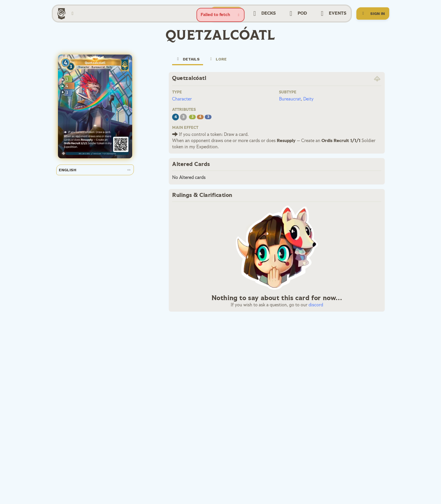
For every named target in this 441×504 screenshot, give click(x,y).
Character (182, 106)
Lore (218, 66)
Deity (308, 106)
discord (316, 312)
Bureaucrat (290, 106)
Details (188, 68)
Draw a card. (236, 141)
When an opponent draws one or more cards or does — (236, 148)
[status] (221, 15)
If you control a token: (200, 141)
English (95, 177)
